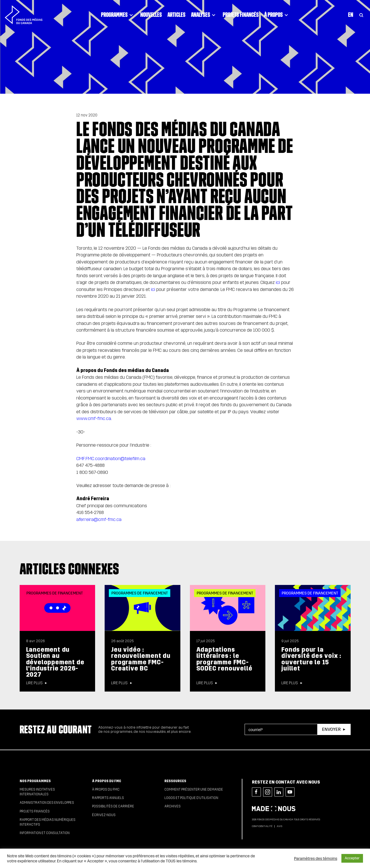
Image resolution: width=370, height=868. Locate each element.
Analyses (204, 15)
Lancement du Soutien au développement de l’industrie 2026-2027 (55, 662)
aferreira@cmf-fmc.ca (99, 519)
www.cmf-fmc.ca (94, 418)
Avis (279, 826)
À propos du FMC (107, 781)
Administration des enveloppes (47, 803)
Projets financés (241, 15)
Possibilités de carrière (113, 806)
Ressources (175, 781)
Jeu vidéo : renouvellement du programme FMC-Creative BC (141, 659)
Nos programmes (35, 781)
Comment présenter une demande (194, 789)
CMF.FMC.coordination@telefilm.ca (111, 459)
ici (278, 282)
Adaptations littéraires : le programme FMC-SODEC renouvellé (224, 659)
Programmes (118, 15)
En (351, 15)
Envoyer (331, 729)
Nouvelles (151, 15)
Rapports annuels (108, 798)
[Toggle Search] (361, 15)
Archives (173, 806)
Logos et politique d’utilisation (191, 798)
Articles (176, 15)
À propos (277, 15)
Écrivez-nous (104, 815)
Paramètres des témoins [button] (316, 858)
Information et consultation (45, 833)
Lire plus (34, 683)
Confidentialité (262, 826)
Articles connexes (70, 569)
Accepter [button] (352, 858)
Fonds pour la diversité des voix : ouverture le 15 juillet (311, 659)
